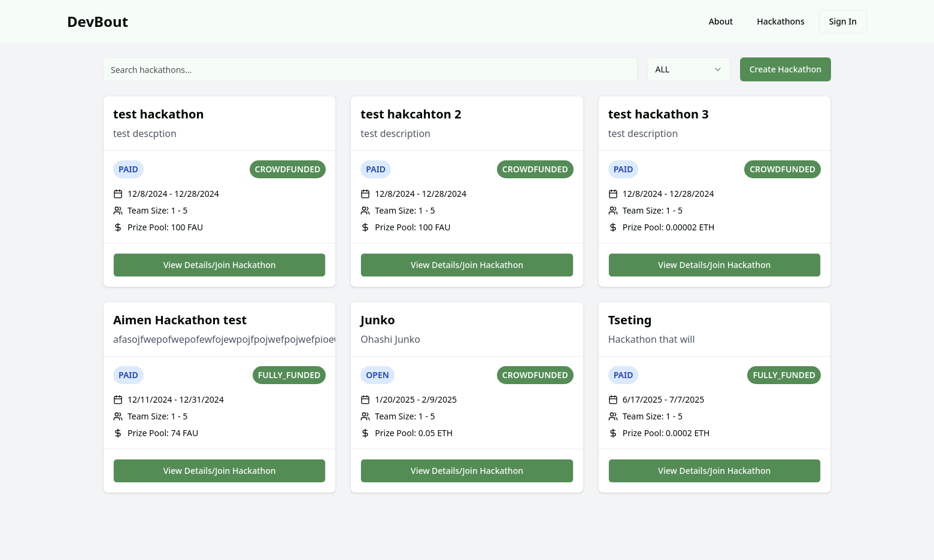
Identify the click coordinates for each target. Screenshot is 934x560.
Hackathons (780, 21)
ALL (689, 69)
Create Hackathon (786, 69)
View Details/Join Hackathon (220, 265)
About (721, 21)
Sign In (843, 21)
